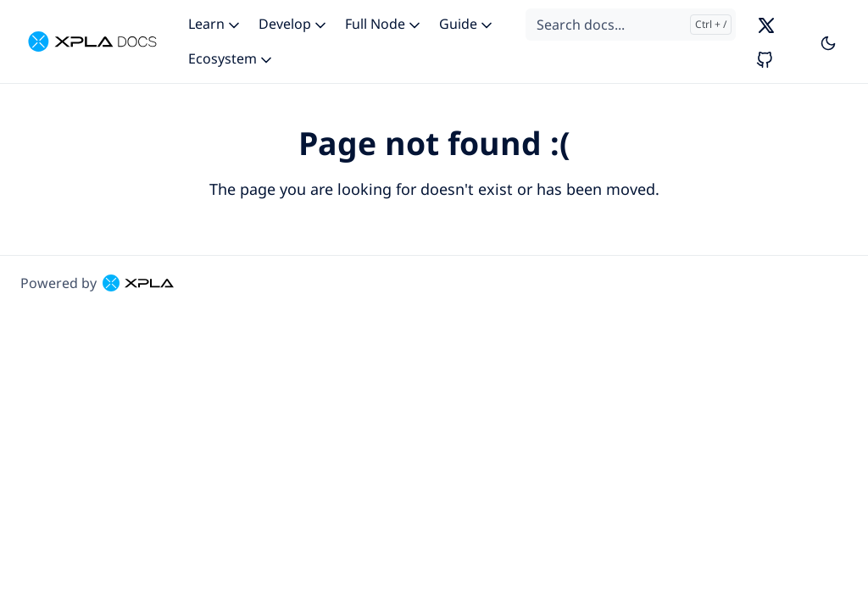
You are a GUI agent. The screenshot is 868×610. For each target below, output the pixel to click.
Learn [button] (215, 24)
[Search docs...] (631, 25)
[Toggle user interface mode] (828, 42)
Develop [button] (294, 24)
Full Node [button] (384, 24)
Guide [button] (467, 24)
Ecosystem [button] (231, 58)
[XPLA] (92, 41)
